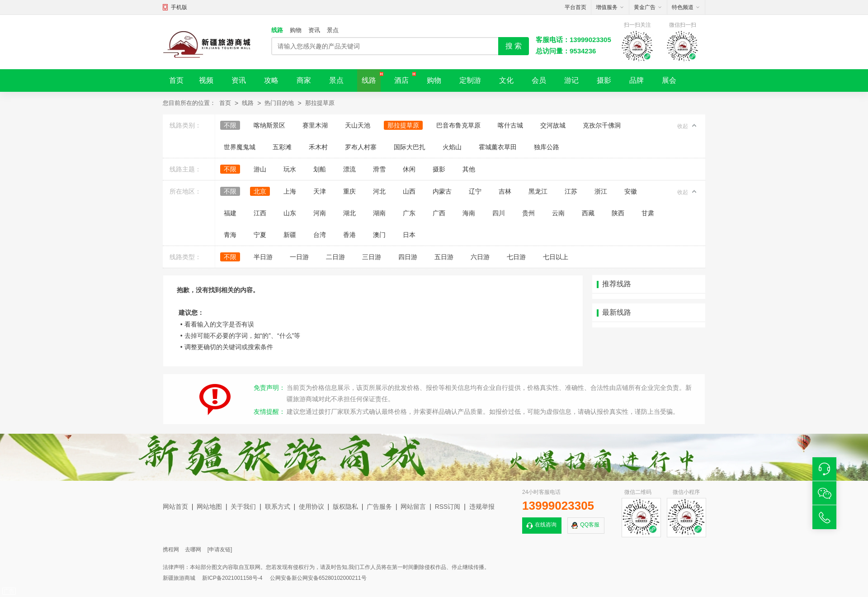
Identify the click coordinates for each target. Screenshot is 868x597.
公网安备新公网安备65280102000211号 (318, 578)
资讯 (314, 30)
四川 (499, 213)
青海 (230, 235)
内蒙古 (442, 191)
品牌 (637, 80)
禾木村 (318, 147)
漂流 (349, 169)
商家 (304, 80)
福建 (230, 213)
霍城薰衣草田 (498, 147)
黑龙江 (538, 191)
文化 (506, 80)
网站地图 (209, 507)
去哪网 (193, 550)
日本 (409, 235)
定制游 (470, 80)
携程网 (171, 550)
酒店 (401, 80)
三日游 (372, 257)
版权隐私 (345, 507)
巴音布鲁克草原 (458, 125)
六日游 (480, 257)
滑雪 (379, 169)
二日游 (335, 257)
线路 (277, 30)
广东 (409, 213)
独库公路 (547, 147)
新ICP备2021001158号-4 (232, 578)
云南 (558, 213)
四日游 (408, 257)
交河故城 (553, 125)
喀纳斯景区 (269, 125)
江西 (260, 213)
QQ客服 (590, 525)
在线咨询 (546, 525)
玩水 (290, 169)
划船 (320, 169)
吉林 (505, 191)
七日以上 (556, 257)
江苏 (571, 191)
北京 (260, 191)
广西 (439, 213)
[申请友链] (220, 550)
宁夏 (260, 235)
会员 (539, 80)
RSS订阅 (448, 507)
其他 (469, 169)
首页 (176, 80)
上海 (290, 191)
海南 (469, 213)
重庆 (349, 191)
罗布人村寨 (361, 147)
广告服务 (379, 507)
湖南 (379, 213)
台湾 (320, 235)
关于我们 (243, 507)
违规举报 (482, 507)
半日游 (263, 257)
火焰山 (452, 147)
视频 (206, 80)
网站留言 (413, 507)
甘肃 (648, 213)
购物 (296, 30)
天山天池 (358, 125)
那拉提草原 (320, 103)
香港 (349, 235)
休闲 (409, 169)
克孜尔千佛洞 (602, 125)
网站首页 (175, 507)
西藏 (588, 213)
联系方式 (278, 507)
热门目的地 (279, 103)
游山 (260, 169)
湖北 (349, 213)
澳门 (379, 235)
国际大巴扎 (410, 147)
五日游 (444, 257)
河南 (320, 213)
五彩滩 (282, 147)
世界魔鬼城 (240, 147)
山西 (409, 191)
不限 (230, 125)
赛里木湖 (315, 125)
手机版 (179, 7)
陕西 (618, 213)
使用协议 (311, 507)
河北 (379, 191)
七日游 (516, 257)
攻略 (271, 80)
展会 (669, 80)
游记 (571, 80)
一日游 (299, 257)
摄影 (604, 80)
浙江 (601, 191)
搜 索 (514, 46)
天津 (320, 191)
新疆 (290, 235)
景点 (333, 30)
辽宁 (475, 191)
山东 (290, 213)
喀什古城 (510, 125)
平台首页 (576, 7)
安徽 (631, 191)
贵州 (528, 213)
